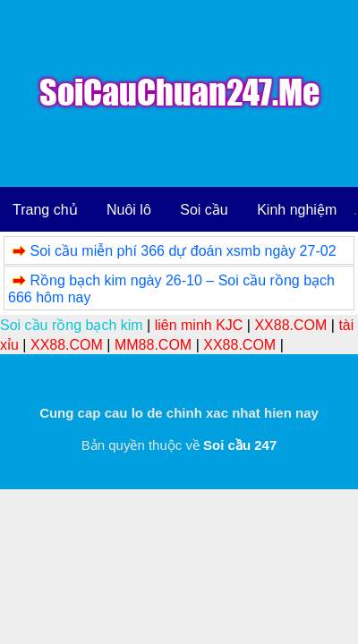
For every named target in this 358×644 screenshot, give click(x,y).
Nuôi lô (129, 210)
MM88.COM (153, 345)
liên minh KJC (199, 325)
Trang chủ (45, 210)
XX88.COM (290, 325)
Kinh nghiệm (297, 210)
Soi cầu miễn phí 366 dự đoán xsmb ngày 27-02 (183, 251)
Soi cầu (204, 210)
